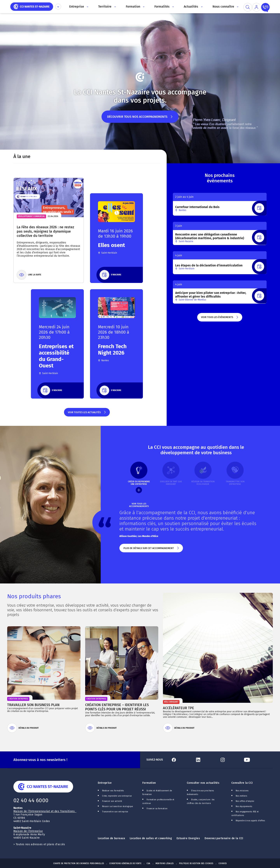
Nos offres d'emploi (245, 801)
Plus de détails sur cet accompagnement (151, 550)
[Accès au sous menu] (87, 7)
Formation (149, 783)
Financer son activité (112, 801)
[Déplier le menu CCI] (58, 7)
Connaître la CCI (242, 783)
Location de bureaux (111, 838)
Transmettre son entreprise (115, 812)
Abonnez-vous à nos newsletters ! (40, 760)
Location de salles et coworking (151, 838)
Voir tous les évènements (220, 319)
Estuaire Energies (188, 838)
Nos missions (242, 791)
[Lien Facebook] (181, 760)
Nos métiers (241, 796)
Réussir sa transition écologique (118, 807)
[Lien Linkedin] (206, 760)
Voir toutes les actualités (87, 414)
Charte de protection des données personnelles (79, 864)
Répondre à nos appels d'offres (250, 821)
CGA (148, 864)
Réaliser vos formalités (113, 791)
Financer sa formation (157, 809)
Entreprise (105, 783)
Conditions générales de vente (125, 864)
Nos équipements (244, 807)
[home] (32, 6)
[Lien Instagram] (230, 760)
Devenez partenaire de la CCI (224, 838)
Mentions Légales (165, 864)
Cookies (223, 864)
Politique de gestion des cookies (196, 864)
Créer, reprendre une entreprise (117, 796)
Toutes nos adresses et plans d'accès (40, 844)
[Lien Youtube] (254, 760)
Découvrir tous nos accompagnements (140, 119)
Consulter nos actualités (203, 783)
